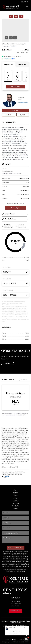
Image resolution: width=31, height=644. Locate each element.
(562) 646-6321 (15, 606)
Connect (15, 509)
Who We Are (15, 506)
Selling (15, 498)
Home (15, 490)
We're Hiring (16, 611)
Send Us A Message (15, 548)
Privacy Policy (7, 570)
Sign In (25, 2)
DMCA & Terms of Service (17, 642)
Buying (16, 495)
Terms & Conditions (14, 570)
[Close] (28, 628)
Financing (16, 501)
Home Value (16, 503)
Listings (16, 493)
